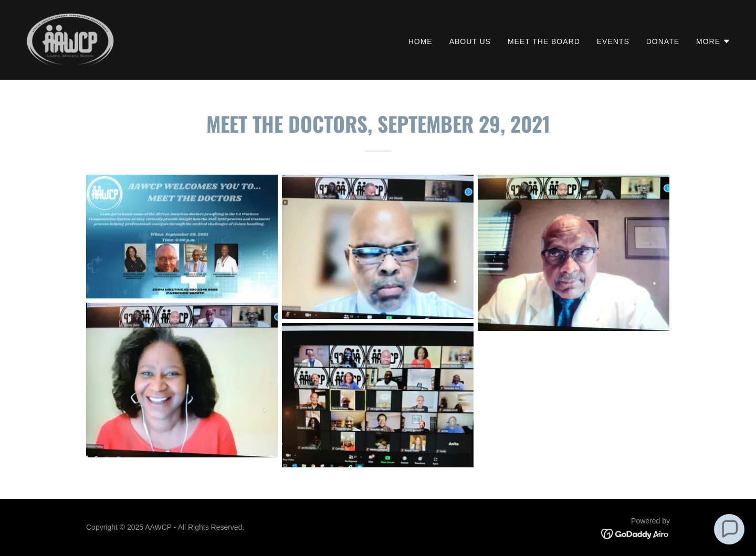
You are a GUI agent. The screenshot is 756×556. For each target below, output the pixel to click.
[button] (713, 41)
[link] (70, 39)
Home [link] (421, 41)
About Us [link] (470, 41)
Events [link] (613, 41)
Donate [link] (663, 41)
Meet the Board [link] (544, 41)
